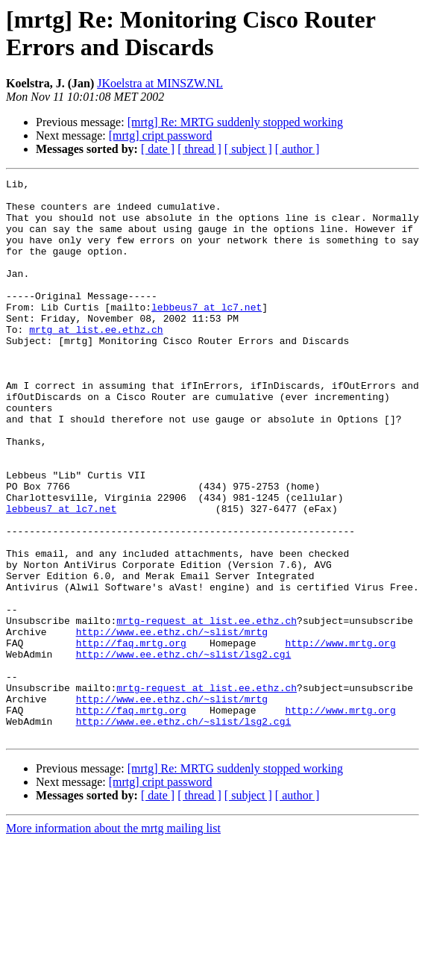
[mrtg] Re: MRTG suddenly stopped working (235, 122)
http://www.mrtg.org (340, 737)
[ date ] (158, 149)
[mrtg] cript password (161, 135)
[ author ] (297, 149)
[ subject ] (248, 149)
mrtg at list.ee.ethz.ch (96, 361)
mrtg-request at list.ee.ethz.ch (207, 710)
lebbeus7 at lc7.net (207, 334)
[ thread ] (199, 149)
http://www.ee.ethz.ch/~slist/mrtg (172, 723)
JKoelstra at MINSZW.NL (160, 83)
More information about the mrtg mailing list (113, 940)
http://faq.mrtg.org (131, 737)
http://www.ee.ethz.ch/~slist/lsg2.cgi (184, 750)
